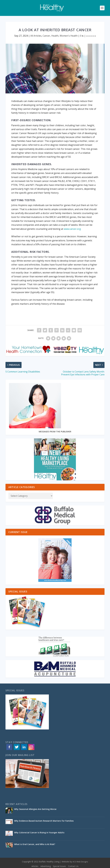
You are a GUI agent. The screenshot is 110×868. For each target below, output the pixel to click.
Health (55, 36)
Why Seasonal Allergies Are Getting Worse (36, 809)
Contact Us (73, 866)
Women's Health (69, 36)
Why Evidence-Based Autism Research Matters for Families (44, 821)
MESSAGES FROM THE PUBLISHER (55, 432)
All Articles (36, 36)
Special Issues (59, 866)
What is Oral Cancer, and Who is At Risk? (35, 844)
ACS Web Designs (80, 862)
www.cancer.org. (72, 229)
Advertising (46, 866)
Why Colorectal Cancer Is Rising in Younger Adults (40, 833)
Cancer (46, 36)
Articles (35, 866)
